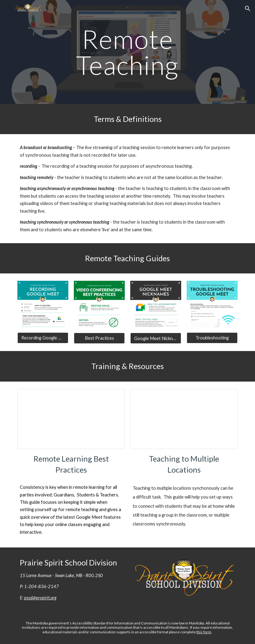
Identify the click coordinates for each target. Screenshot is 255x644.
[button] (248, 9)
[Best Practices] (99, 338)
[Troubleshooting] (212, 338)
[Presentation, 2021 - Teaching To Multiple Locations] (184, 419)
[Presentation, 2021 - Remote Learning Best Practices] (71, 419)
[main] (128, 52)
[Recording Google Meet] (43, 338)
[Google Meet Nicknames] (156, 338)
